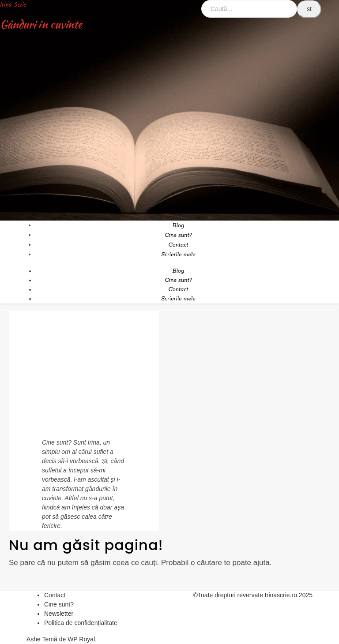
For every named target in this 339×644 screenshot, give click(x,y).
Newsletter (59, 614)
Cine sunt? (178, 235)
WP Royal (81, 639)
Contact (178, 245)
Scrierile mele (178, 255)
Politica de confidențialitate (81, 623)
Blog (179, 226)
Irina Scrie (13, 5)
